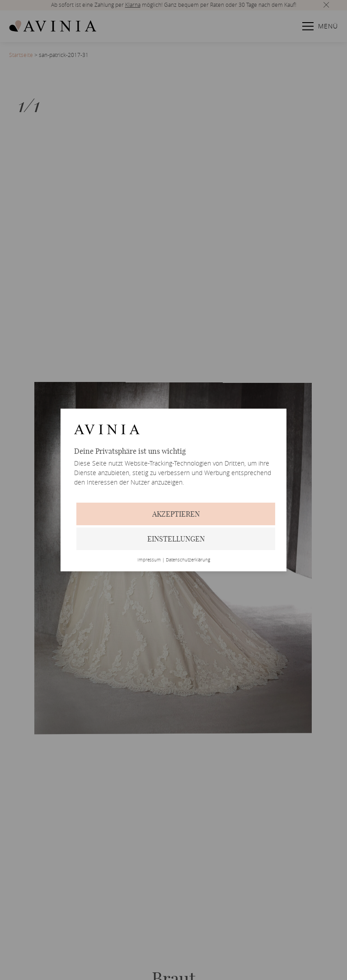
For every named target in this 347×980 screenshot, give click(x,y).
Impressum (149, 560)
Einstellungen (176, 539)
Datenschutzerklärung (188, 560)
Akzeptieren (176, 514)
